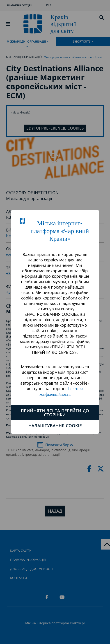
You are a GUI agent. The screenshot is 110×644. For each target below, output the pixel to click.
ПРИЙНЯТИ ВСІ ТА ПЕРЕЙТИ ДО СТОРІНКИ (55, 413)
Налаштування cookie (55, 426)
